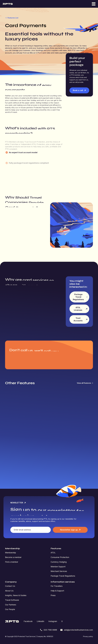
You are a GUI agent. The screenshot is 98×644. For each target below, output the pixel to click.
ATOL (53, 553)
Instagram (53, 621)
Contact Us (10, 586)
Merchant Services (59, 571)
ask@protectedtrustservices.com (77, 630)
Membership (11, 553)
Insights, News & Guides (16, 595)
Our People (10, 609)
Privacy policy (88, 636)
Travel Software (12, 600)
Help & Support (57, 591)
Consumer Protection (60, 557)
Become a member (13, 557)
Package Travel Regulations (63, 576)
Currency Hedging (59, 562)
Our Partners (11, 605)
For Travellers (57, 586)
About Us (9, 591)
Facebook (28, 621)
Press (53, 595)
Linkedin (40, 621)
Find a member (12, 562)
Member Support (58, 567)
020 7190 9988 (48, 630)
